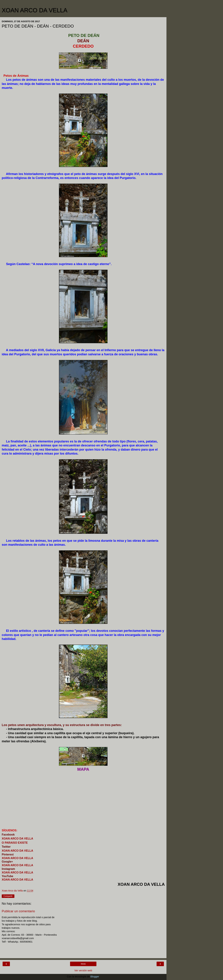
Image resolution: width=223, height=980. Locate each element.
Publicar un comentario (18, 911)
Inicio (83, 964)
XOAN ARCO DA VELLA (35, 10)
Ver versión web (83, 970)
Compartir (8, 896)
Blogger (95, 977)
